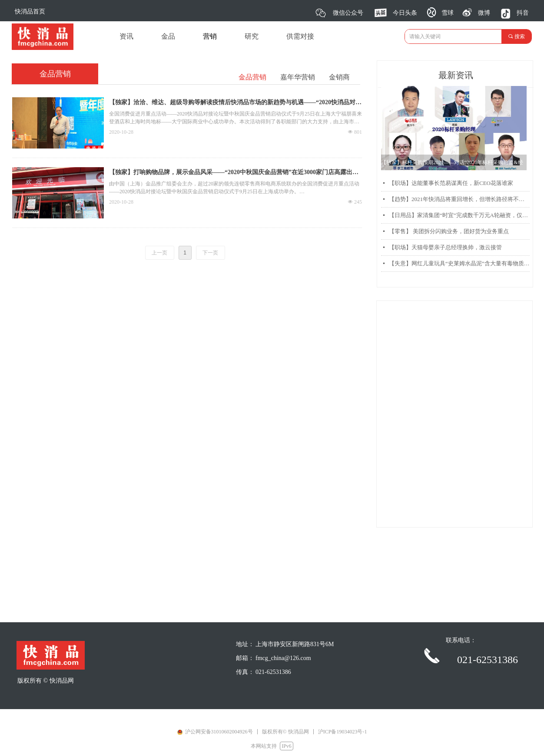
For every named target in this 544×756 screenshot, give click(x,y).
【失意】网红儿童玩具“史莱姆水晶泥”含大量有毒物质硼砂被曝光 (459, 263)
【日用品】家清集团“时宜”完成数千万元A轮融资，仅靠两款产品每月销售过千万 (459, 215)
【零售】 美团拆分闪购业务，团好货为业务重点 (449, 231)
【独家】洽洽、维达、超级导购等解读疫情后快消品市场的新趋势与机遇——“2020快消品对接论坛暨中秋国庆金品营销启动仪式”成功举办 (235, 103)
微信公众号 (348, 13)
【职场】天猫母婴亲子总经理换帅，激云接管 (445, 247)
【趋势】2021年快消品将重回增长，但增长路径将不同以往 (459, 199)
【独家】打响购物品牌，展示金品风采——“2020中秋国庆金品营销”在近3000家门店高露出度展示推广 (234, 173)
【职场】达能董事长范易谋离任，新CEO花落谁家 (451, 183)
